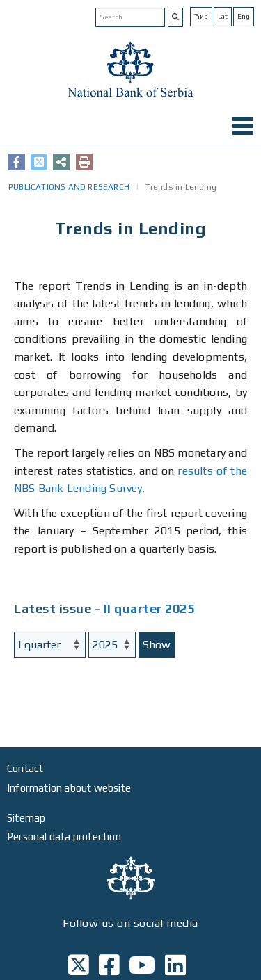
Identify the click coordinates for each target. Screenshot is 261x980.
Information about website (69, 788)
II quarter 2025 (149, 609)
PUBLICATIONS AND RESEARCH (69, 187)
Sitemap (26, 818)
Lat (223, 16)
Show (157, 645)
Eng (244, 16)
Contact (25, 768)
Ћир (201, 16)
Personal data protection (64, 836)
